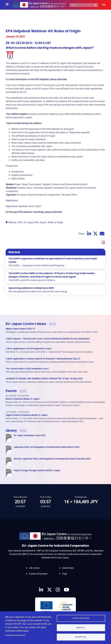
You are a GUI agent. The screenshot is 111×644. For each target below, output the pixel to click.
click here (57, 212)
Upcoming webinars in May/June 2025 (31, 288)
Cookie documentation (15, 635)
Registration (12, 200)
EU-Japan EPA (31, 222)
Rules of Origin (55, 222)
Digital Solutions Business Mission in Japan (27, 415)
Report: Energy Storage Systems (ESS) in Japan (37, 470)
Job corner (34, 568)
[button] (102, 5)
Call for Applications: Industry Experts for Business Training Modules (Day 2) (43, 359)
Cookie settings (81, 618)
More (52, 324)
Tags (65, 574)
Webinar (12, 222)
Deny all (81, 628)
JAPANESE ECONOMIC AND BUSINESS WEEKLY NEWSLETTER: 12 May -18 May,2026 (44, 379)
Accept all (81, 637)
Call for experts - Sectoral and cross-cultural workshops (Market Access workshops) (48, 339)
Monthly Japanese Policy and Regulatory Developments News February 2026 (52, 459)
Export (43, 222)
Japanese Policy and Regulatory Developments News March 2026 (47, 447)
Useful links (68, 568)
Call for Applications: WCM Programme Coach (29, 349)
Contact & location (38, 574)
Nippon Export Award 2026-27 (20, 329)
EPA (20, 222)
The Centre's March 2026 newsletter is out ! (27, 369)
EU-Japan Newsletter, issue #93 (30, 435)
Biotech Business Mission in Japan (23, 399)
